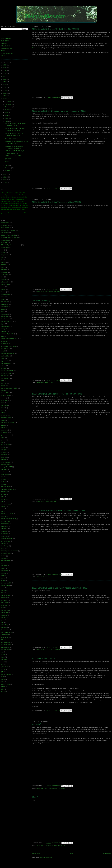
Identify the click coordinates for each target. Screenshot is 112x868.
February (8, 168)
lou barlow (4, 612)
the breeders (5, 630)
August (7, 110)
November (9, 104)
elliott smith (5, 526)
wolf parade (5, 637)
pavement (4, 455)
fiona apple (5, 603)
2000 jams (41, 100)
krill (2, 477)
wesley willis (5, 635)
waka (3, 588)
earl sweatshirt (6, 294)
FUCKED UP (5, 41)
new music (49, 383)
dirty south (4, 304)
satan (3, 686)
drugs (3, 252)
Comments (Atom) (46, 857)
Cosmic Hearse (6, 39)
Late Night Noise (6, 48)
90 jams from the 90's (8, 230)
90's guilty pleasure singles (10, 238)
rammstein (5, 536)
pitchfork (4, 331)
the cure (4, 543)
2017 (5, 88)
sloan (3, 580)
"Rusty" (35, 797)
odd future (59, 845)
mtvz (3, 267)
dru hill (3, 669)
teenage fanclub (6, 583)
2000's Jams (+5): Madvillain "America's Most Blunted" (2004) (59, 510)
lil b (2, 277)
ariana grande (6, 445)
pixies (3, 576)
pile (2, 622)
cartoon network (6, 595)
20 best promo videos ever (9, 551)
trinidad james (6, 585)
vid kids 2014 (5, 341)
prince (3, 440)
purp (3, 677)
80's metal (4, 344)
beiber (3, 386)
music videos (52, 788)
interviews (4, 529)
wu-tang (4, 368)
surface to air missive (8, 423)
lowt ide (44, 788)
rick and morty (6, 487)
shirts (3, 679)
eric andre (4, 600)
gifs (2, 672)
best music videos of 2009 (9, 388)
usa (2, 682)
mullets (3, 573)
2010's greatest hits (7, 371)
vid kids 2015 (5, 356)
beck (3, 403)
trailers (3, 506)
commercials (5, 524)
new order (4, 531)
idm (55, 502)
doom (47, 577)
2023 (5, 71)
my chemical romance (53, 191)
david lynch (5, 558)
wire (2, 664)
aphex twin (49, 502)
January (8, 171)
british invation (6, 521)
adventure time (6, 553)
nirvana (4, 270)
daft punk (41, 383)
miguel (3, 366)
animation (4, 265)
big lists (4, 262)
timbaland (48, 100)
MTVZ (3, 51)
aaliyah (3, 516)
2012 (5, 174)
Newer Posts (36, 854)
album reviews (6, 282)
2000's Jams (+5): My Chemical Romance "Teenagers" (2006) (59, 111)
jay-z (3, 324)
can (2, 593)
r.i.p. (3, 250)
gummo (4, 447)
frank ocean (5, 474)
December (9, 101)
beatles (3, 292)
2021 (5, 76)
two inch (4, 383)
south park (5, 316)
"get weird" (36, 724)
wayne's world (6, 684)
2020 (5, 79)
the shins (57, 292)
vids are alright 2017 (8, 334)
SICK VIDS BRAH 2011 (9, 346)
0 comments (57, 98)
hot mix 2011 (5, 349)
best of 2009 (5, 284)
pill (2, 381)
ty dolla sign (5, 546)
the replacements (7, 632)
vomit (3, 662)
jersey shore (5, 610)
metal (3, 351)
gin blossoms (5, 647)
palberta (4, 617)
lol (38, 788)
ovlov (3, 287)
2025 (5, 65)
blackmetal (5, 405)
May (7, 118)
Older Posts (107, 854)
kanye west (5, 255)
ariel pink (4, 494)
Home (72, 854)
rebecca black (6, 395)
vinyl (3, 509)
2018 (5, 85)
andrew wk (5, 492)
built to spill (50, 650)
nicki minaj (5, 314)
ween (3, 309)
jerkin (3, 413)
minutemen (5, 571)
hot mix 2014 (5, 378)
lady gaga (4, 450)
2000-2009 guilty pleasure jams (11, 245)
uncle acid (4, 307)
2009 (5, 183)
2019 (5, 82)
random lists (5, 240)
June (7, 115)
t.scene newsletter (7, 538)
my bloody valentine (7, 354)
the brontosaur (6, 541)
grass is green (6, 435)
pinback (4, 460)
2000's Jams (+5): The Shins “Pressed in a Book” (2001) (56, 202)
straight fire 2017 (6, 467)
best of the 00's (6, 373)
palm (3, 620)
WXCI (3, 56)
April (7, 121)
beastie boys (5, 319)
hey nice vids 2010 (7, 321)
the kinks (4, 659)
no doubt (4, 615)
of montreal (5, 534)
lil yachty (4, 452)
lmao (3, 437)
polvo (3, 654)
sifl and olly (5, 625)
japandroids (5, 361)
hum (3, 608)
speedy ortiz (5, 464)
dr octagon (5, 432)
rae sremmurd (6, 504)
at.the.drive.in (5, 642)
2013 (5, 99)
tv (64, 845)
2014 (5, 96)
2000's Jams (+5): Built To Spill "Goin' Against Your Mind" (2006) (60, 588)
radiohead (4, 272)
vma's (3, 425)
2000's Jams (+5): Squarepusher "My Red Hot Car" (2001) (57, 394)
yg (2, 511)
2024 (5, 68)
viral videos (5, 472)
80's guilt (4, 242)
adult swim (5, 400)
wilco (3, 548)
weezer (3, 280)
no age (3, 329)
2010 (5, 180)
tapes (3, 657)
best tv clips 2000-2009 (8, 519)
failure (3, 390)
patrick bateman (6, 674)
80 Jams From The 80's (9, 235)
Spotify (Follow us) (7, 53)
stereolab (4, 627)
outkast (3, 484)
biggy (3, 428)
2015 (5, 93)
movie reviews (6, 326)
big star (4, 590)
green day (4, 605)
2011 (5, 177)
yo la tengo (5, 667)
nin (2, 652)
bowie (3, 408)
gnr (2, 563)
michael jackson (6, 418)
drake (3, 299)
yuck (3, 336)
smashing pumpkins (7, 489)
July (7, 113)
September (9, 107)
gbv (2, 410)
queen (3, 578)
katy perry (4, 566)
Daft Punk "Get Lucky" (41, 301)
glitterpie (4, 43)
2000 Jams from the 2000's (44, 659)
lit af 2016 (4, 479)
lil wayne (4, 415)
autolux (3, 556)
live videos (49, 292)
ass (2, 640)
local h (3, 568)
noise (3, 420)
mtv (2, 257)
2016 (5, 90)
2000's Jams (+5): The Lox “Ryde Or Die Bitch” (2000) (55, 29)
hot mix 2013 (5, 376)
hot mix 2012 (5, 393)
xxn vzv (4, 691)
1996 (3, 358)
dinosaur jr (5, 430)
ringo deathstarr (6, 462)
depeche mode (6, 561)
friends (3, 499)
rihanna (4, 398)
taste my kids (50, 713)
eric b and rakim (6, 645)
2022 (5, 73)
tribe (3, 442)
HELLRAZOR (5, 46)
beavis (3, 289)
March (7, 165)
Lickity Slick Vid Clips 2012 (10, 339)
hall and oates (6, 650)
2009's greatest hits (7, 514)
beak (3, 312)
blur (2, 497)
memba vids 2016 (7, 363)
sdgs (3, 689)
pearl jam (4, 457)
